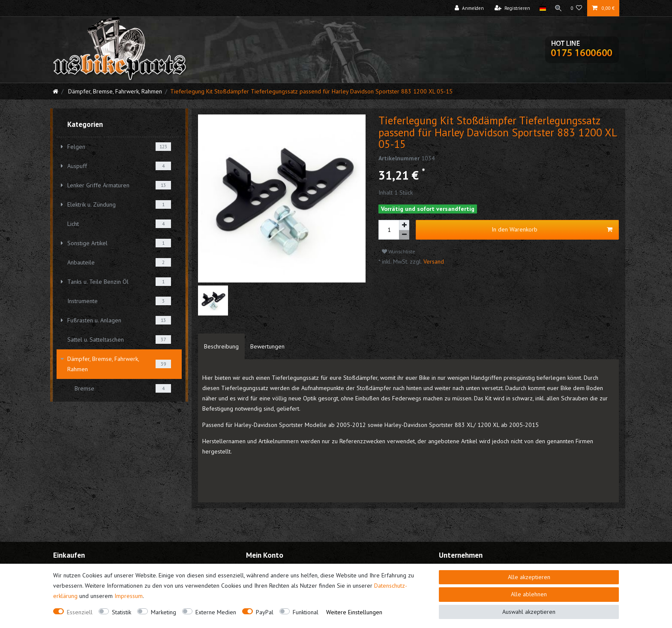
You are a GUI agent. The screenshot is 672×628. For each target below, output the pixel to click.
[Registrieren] (511, 8)
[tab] (221, 346)
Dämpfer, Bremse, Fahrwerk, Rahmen (114, 91)
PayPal (265, 612)
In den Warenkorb (552, 230)
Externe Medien (216, 612)
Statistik (121, 612)
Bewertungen (267, 346)
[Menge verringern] (404, 235)
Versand (433, 261)
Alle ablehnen (529, 594)
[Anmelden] (468, 8)
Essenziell (80, 612)
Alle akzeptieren (529, 577)
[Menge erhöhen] (404, 225)
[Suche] (558, 8)
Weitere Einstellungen (354, 612)
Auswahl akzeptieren (529, 612)
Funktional (306, 612)
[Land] (541, 8)
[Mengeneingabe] (389, 230)
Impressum (129, 596)
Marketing (163, 612)
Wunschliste (399, 251)
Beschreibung (221, 346)
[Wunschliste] (577, 8)
